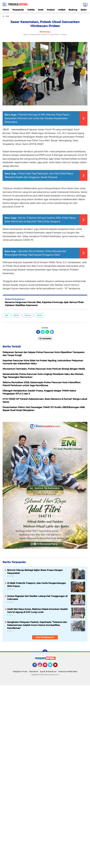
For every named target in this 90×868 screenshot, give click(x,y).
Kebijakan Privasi (20, 671)
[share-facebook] (38, 332)
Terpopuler (18, 10)
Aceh (41, 10)
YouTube (57, 666)
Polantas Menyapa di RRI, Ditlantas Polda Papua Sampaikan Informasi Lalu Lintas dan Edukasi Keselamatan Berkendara (37, 118)
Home (6, 10)
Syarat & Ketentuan (48, 671)
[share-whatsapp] (47, 332)
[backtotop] (45, 652)
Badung (73, 10)
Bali (7, 315)
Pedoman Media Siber (68, 671)
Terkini (39, 315)
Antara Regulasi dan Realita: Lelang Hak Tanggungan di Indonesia (37, 598)
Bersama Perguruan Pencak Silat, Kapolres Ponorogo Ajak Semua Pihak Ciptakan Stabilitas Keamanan (44, 304)
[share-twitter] (43, 332)
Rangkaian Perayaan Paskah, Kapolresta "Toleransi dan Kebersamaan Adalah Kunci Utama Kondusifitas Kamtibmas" (37, 625)
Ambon (51, 10)
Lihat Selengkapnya (45, 637)
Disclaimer (34, 671)
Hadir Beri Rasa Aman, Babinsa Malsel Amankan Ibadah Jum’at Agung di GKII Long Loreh (37, 611)
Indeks (31, 10)
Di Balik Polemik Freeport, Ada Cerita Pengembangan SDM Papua (37, 585)
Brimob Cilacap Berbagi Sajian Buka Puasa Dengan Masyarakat (35, 572)
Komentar (45, 338)
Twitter (51, 666)
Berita (16, 315)
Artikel (62, 10)
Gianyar (28, 315)
